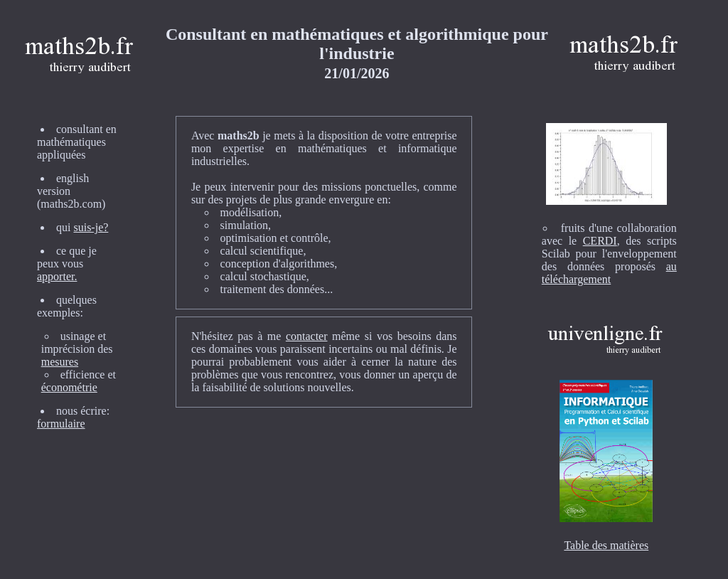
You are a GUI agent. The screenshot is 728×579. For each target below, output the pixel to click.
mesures (60, 362)
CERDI (600, 241)
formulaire (61, 424)
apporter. (57, 276)
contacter (307, 336)
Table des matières (606, 545)
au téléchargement (609, 273)
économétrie (69, 387)
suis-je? (91, 227)
